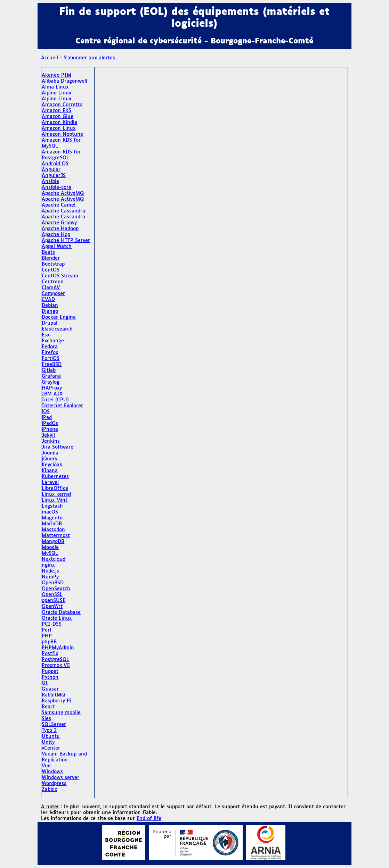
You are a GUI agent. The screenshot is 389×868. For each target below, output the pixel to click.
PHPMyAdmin (58, 648)
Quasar (50, 689)
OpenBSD (53, 583)
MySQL (50, 553)
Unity (48, 742)
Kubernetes (55, 477)
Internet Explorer (62, 406)
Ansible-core (56, 187)
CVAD (48, 300)
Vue (46, 766)
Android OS (55, 164)
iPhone (50, 429)
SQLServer (54, 725)
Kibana (50, 471)
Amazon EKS (56, 111)
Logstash (52, 506)
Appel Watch (57, 247)
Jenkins (51, 441)
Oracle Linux (57, 618)
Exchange (53, 341)
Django (50, 311)
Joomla (50, 453)
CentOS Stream (60, 276)
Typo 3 (49, 731)
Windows (52, 772)
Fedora (50, 347)
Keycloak (52, 465)
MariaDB (52, 524)
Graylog (51, 382)
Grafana (51, 376)
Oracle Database (61, 612)
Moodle (50, 548)
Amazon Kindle (59, 123)
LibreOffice (55, 489)
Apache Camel (59, 205)
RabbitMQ (53, 695)
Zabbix (49, 790)
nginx (48, 565)
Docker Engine (59, 317)
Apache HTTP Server (66, 241)
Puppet (50, 671)
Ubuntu (51, 736)
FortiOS (51, 359)
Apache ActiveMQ (63, 193)
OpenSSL (52, 595)
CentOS (51, 270)
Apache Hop (56, 235)
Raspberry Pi (56, 701)
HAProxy (52, 388)
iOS (46, 412)
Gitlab (49, 370)
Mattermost (56, 536)
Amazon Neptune (62, 134)
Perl (46, 630)
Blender (51, 258)
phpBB (49, 642)
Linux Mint (55, 500)
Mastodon (53, 530)
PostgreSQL (55, 660)
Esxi (46, 335)
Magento (52, 518)
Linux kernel (56, 494)
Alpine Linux (56, 93)
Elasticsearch (57, 329)
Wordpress (54, 784)
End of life (149, 819)
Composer (53, 294)
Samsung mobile (61, 713)
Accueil (50, 58)
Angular (51, 170)
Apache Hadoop (60, 229)
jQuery (50, 459)
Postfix (50, 654)
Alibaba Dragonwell (64, 81)
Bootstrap (53, 264)
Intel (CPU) (55, 400)
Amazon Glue (58, 117)
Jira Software (58, 447)
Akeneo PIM (56, 75)
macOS (50, 512)
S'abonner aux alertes (89, 58)
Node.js (50, 571)
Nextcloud (54, 559)
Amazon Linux (59, 128)
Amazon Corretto (62, 105)
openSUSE (54, 601)
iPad (47, 418)
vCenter (51, 748)
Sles (46, 719)
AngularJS (54, 176)
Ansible (50, 182)
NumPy (50, 577)
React (48, 707)
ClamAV (51, 288)
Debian (50, 306)
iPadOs (50, 424)
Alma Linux (55, 87)
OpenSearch (56, 589)
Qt (45, 683)
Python (50, 677)
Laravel (50, 483)
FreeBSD (52, 365)
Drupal (50, 323)
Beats (48, 252)
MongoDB (53, 542)
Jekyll (48, 435)
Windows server (60, 778)
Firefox (50, 353)
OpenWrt (52, 607)
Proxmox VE (56, 666)
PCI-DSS (52, 624)
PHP (47, 636)
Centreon (53, 282)
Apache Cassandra (63, 211)
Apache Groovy (59, 223)
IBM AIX (52, 394)
